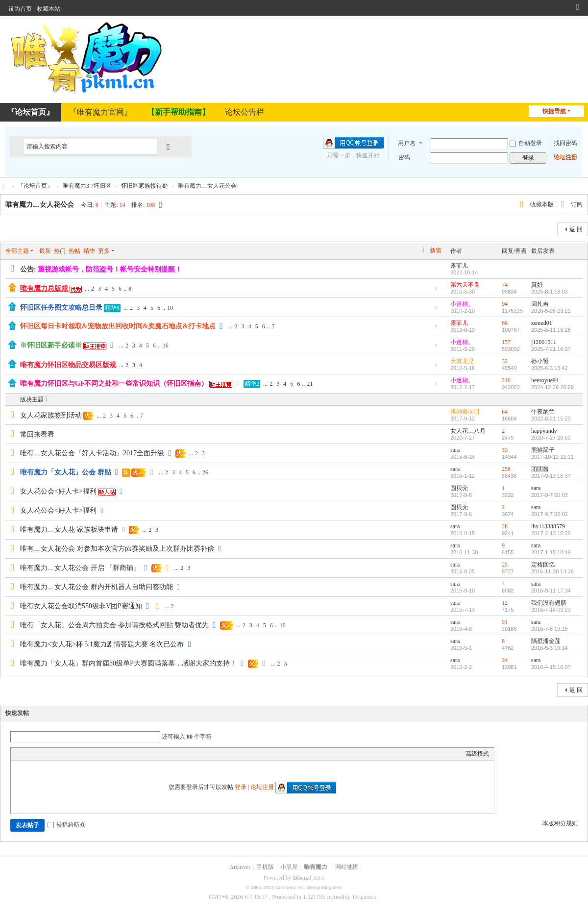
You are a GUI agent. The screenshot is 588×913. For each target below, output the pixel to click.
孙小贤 (540, 361)
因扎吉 (540, 304)
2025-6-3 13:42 (550, 368)
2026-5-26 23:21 (551, 311)
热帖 (74, 251)
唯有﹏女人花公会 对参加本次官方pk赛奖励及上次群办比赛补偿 (117, 549)
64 (505, 412)
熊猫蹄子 (543, 450)
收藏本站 (49, 9)
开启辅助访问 (568, 7)
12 (505, 603)
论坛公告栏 (245, 112)
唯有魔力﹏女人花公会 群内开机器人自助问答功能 (97, 587)
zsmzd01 (542, 323)
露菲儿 (459, 266)
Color (28, 754)
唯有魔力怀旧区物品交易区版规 (68, 365)
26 (205, 472)
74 (505, 285)
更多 (104, 251)
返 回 (576, 229)
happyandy (544, 431)
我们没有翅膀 (549, 603)
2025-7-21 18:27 (551, 349)
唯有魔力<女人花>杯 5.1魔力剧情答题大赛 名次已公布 (102, 644)
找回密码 (565, 143)
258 (506, 469)
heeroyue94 (545, 380)
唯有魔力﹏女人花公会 (40, 205)
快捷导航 (554, 111)
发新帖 (20, 228)
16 (166, 345)
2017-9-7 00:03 (550, 495)
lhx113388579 (548, 526)
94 (505, 304)
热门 (60, 251)
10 (170, 308)
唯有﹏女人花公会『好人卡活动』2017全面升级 (92, 453)
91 (505, 622)
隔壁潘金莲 (546, 641)
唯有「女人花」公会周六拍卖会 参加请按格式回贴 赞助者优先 (114, 625)
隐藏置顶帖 (436, 291)
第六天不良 (465, 285)
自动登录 (526, 143)
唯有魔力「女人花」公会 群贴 (66, 472)
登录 (241, 787)
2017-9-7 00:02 (550, 514)
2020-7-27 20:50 (551, 438)
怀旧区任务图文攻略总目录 (61, 308)
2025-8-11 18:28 (551, 330)
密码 (404, 157)
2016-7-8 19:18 (550, 629)
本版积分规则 (560, 823)
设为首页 (20, 9)
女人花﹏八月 (468, 431)
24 (505, 660)
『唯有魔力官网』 (100, 112)
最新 (45, 251)
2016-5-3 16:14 (550, 648)
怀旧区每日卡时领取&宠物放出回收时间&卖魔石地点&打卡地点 (118, 326)
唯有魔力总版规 (44, 288)
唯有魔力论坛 (4, 186)
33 (505, 450)
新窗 (436, 250)
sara (455, 450)
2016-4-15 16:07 (551, 667)
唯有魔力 (316, 867)
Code (77, 754)
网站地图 (347, 867)
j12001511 (544, 342)
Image (40, 754)
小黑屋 (289, 867)
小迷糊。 (462, 304)
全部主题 (17, 251)
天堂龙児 (462, 361)
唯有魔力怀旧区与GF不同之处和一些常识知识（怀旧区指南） (114, 383)
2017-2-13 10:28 (551, 533)
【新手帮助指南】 (178, 112)
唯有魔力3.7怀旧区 (87, 186)
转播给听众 (67, 825)
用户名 (407, 143)
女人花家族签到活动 (51, 415)
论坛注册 (565, 157)
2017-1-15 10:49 (551, 552)
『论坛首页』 (35, 186)
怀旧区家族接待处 (145, 186)
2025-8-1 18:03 (550, 292)
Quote (65, 754)
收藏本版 (543, 204)
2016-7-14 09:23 (551, 610)
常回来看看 (37, 434)
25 (505, 565)
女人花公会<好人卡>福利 (58, 491)
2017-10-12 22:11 (552, 457)
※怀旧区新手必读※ (51, 345)
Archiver (240, 867)
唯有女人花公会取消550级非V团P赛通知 (81, 606)
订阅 (577, 204)
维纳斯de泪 (465, 412)
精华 (89, 251)
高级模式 (477, 754)
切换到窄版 (578, 11)
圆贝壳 (459, 488)
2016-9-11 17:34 (551, 591)
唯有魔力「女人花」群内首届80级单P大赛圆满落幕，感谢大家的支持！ (128, 663)
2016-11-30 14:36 (552, 571)
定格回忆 (543, 565)
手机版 (265, 867)
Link (52, 754)
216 (506, 380)
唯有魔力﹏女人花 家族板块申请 (69, 530)
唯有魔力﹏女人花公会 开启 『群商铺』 (80, 568)
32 (505, 361)
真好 (537, 285)
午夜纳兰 (543, 412)
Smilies (89, 754)
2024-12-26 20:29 (552, 387)
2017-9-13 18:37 (551, 476)
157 (506, 342)
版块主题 (32, 399)
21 (310, 384)
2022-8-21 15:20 (551, 419)
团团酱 (540, 469)
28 (505, 526)
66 (505, 323)
